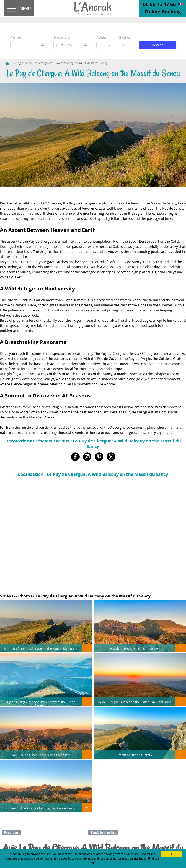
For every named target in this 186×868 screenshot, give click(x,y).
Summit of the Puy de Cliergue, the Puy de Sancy (40, 808)
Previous (11, 833)
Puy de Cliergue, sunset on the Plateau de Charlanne (134, 702)
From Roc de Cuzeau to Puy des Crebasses (40, 755)
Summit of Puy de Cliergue (134, 755)
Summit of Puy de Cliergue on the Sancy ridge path (40, 648)
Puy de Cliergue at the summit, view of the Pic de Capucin (40, 703)
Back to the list (103, 833)
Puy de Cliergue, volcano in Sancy (134, 648)
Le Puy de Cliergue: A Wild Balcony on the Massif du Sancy (66, 63)
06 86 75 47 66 (159, 4)
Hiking (17, 63)
